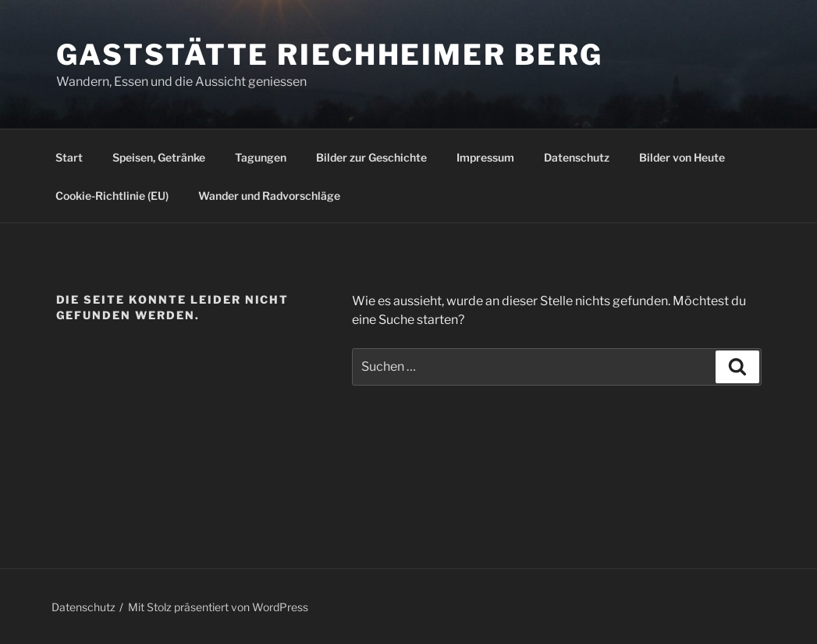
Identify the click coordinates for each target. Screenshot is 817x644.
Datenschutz (577, 157)
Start (69, 157)
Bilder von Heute (682, 157)
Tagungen (261, 157)
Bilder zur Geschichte (371, 157)
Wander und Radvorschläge (269, 196)
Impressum (485, 157)
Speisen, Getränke (159, 157)
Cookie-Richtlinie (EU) (112, 196)
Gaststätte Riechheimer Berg (330, 55)
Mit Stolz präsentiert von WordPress (218, 607)
